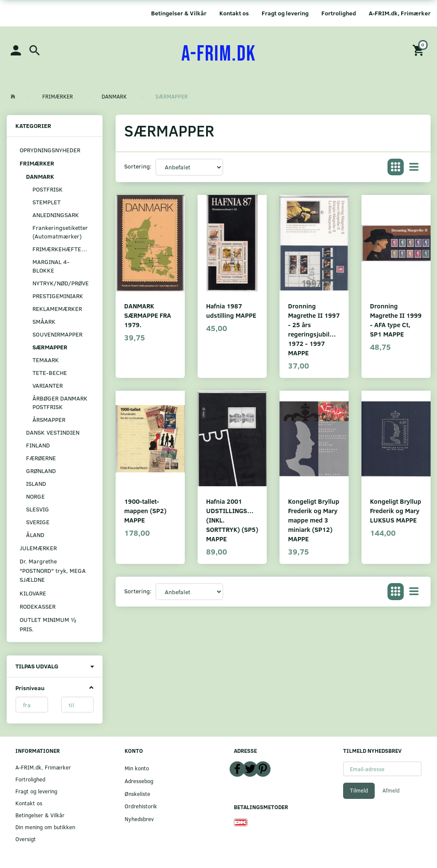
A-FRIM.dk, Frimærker (400, 13)
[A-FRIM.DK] (219, 54)
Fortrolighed (339, 13)
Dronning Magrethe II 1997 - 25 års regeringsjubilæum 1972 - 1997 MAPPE (314, 329)
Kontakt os (234, 13)
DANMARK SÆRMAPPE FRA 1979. (148, 315)
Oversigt (26, 839)
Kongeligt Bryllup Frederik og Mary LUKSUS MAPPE (396, 510)
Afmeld (391, 790)
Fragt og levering (285, 13)
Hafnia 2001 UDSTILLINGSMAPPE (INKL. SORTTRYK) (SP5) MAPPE (232, 520)
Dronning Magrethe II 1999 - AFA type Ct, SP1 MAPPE (396, 320)
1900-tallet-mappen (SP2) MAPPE (145, 510)
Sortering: (138, 166)
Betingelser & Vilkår (179, 13)
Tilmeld (359, 790)
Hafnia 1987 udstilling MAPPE (231, 310)
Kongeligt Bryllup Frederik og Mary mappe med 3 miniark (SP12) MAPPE (314, 520)
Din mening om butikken (45, 827)
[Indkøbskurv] (420, 50)
